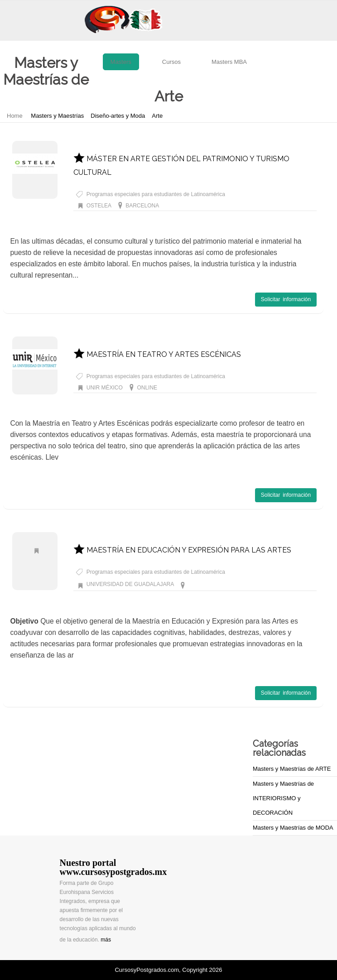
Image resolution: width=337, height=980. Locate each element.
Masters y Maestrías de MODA (293, 828)
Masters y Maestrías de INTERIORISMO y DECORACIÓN (283, 798)
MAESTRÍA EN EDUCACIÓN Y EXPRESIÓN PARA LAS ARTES (182, 550)
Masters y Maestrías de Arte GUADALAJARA (243, 584)
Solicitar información (286, 299)
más (106, 940)
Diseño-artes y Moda (118, 116)
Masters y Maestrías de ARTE (292, 769)
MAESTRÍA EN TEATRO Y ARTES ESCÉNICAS (157, 354)
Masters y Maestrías (57, 116)
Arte (157, 116)
